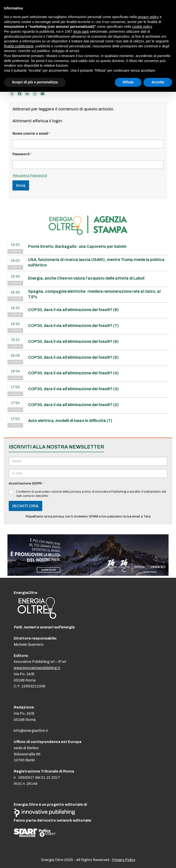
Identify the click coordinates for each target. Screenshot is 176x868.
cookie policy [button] (142, 27)
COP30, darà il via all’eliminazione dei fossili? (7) (73, 326)
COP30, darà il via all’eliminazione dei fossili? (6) (73, 341)
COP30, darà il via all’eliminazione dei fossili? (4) (73, 373)
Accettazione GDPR (26, 483)
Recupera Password (30, 175)
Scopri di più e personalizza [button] (35, 82)
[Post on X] (12, 94)
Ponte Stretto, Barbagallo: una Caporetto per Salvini (77, 246)
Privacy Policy (124, 860)
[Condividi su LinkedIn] (27, 94)
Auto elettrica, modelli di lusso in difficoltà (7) (70, 421)
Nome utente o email (31, 134)
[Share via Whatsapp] (35, 94)
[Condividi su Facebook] (20, 94)
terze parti (81, 32)
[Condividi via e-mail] (43, 94)
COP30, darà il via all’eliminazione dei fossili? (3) (73, 389)
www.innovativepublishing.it (37, 668)
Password (22, 154)
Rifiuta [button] (128, 82)
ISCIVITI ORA (25, 506)
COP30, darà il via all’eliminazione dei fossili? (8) (73, 310)
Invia (21, 185)
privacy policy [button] (148, 17)
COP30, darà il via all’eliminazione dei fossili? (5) (73, 357)
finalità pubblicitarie (19, 46)
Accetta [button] (158, 82)
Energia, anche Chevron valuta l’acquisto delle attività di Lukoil (86, 278)
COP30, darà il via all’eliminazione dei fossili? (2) (73, 405)
